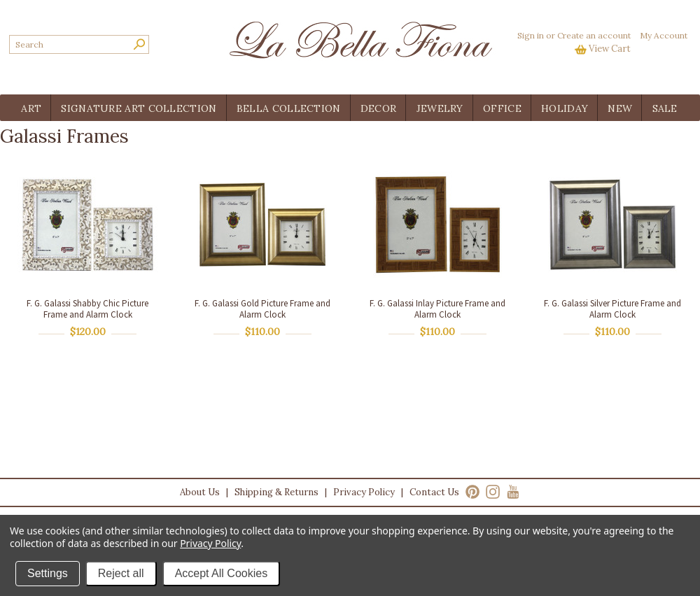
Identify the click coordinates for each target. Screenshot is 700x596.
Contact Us (434, 492)
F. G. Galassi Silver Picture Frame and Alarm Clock (612, 309)
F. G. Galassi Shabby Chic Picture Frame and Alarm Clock (87, 309)
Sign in (531, 35)
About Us (200, 492)
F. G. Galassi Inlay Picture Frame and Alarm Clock (437, 309)
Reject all (121, 573)
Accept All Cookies (222, 573)
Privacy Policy (364, 492)
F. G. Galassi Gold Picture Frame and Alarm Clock (262, 309)
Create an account (594, 35)
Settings (48, 573)
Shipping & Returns (276, 492)
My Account (664, 35)
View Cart (610, 49)
